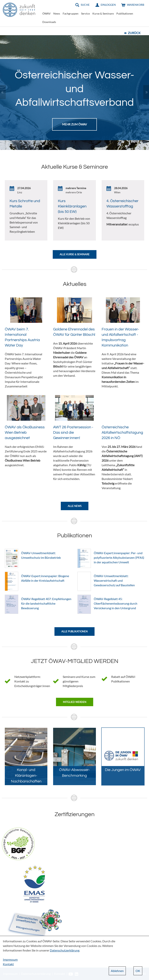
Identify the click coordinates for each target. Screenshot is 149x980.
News (57, 13)
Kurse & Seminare (103, 13)
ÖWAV (47, 13)
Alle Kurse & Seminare (75, 254)
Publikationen (125, 13)
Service (85, 13)
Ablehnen (117, 971)
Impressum (10, 959)
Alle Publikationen (74, 631)
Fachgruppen (71, 13)
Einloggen (108, 5)
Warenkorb (136, 5)
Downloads (49, 22)
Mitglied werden (75, 702)
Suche (85, 5)
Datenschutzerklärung (65, 950)
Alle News (75, 506)
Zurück (134, 33)
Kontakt (8, 964)
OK (138, 971)
